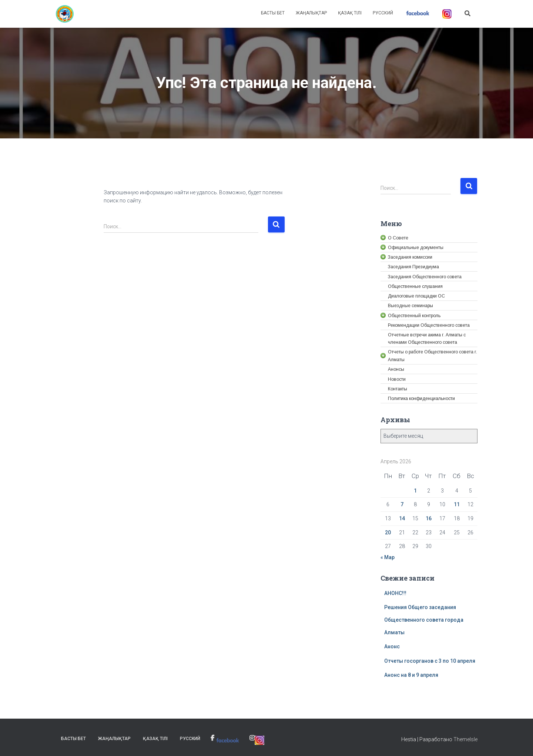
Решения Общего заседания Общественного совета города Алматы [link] (424, 620)
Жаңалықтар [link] (311, 13)
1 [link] (415, 491)
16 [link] (429, 518)
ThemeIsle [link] (465, 739)
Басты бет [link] (273, 13)
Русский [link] (383, 13)
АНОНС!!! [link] (395, 593)
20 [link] (388, 532)
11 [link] (457, 504)
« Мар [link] (388, 557)
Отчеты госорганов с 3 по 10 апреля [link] (430, 661)
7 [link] (402, 504)
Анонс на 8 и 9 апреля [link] (411, 675)
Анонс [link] (392, 646)
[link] (65, 14)
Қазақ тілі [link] (350, 13)
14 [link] (402, 518)
